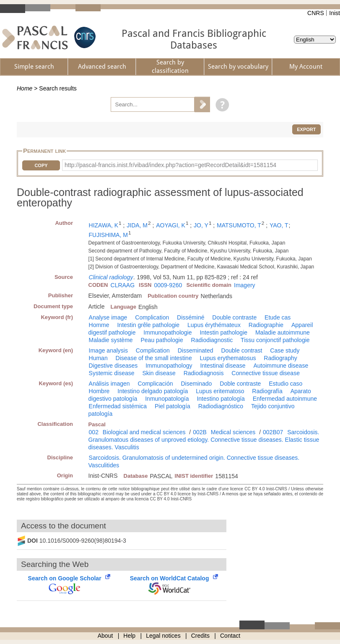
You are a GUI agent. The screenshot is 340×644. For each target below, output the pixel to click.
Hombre (99, 391)
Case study (285, 350)
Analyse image (108, 317)
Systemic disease (112, 373)
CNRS (316, 13)
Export (306, 129)
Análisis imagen (109, 384)
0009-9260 (168, 285)
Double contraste (234, 317)
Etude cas (278, 317)
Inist (335, 13)
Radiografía (267, 391)
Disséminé (191, 317)
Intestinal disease (223, 366)
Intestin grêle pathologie (148, 325)
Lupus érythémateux (214, 325)
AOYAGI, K (171, 225)
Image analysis (108, 350)
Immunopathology (169, 366)
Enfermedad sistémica (118, 406)
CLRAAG (123, 285)
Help (129, 636)
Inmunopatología (167, 399)
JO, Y (201, 225)
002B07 (273, 432)
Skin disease (159, 373)
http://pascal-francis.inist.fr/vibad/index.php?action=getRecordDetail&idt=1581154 (170, 165)
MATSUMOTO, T (239, 225)
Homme (99, 325)
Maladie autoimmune (283, 332)
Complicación (156, 384)
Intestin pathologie (223, 332)
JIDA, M (137, 225)
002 (94, 432)
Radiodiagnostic (212, 340)
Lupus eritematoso (220, 391)
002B (200, 432)
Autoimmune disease (281, 366)
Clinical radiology (111, 277)
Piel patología (173, 406)
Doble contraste (240, 384)
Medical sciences (233, 432)
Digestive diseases (113, 366)
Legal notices (163, 636)
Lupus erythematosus (228, 358)
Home (25, 88)
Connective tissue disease (266, 373)
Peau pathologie (162, 340)
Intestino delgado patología (153, 391)
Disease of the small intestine (154, 358)
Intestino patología (221, 399)
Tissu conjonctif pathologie (275, 340)
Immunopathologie (167, 332)
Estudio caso (285, 384)
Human (98, 358)
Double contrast (241, 350)
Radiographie (266, 325)
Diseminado (196, 384)
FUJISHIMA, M (108, 235)
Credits (200, 636)
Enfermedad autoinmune (285, 399)
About (105, 636)
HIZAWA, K (104, 225)
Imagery (245, 285)
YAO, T (279, 225)
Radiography (280, 358)
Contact (230, 636)
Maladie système (111, 340)
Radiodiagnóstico (221, 406)
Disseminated (196, 350)
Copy (41, 165)
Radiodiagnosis (204, 373)
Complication (152, 317)
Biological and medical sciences (144, 432)
